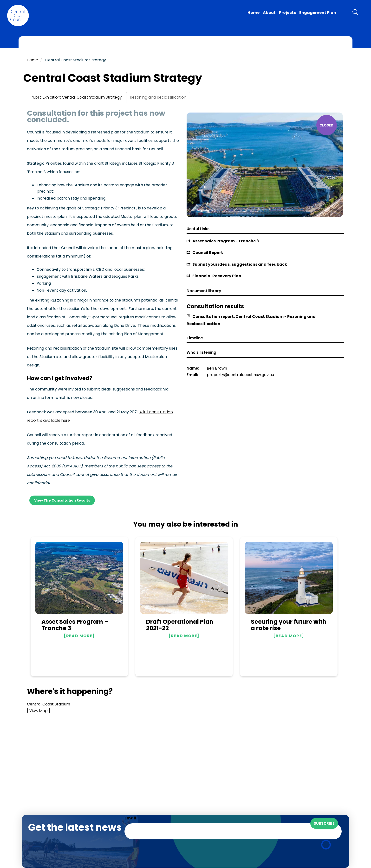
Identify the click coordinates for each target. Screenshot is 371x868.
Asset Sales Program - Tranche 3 (226, 241)
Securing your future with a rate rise (289, 625)
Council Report (208, 253)
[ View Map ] (39, 711)
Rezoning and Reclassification (158, 97)
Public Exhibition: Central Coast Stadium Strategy (76, 97)
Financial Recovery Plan (217, 276)
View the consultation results (62, 500)
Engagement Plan (318, 13)
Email (130, 818)
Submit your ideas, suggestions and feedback (240, 264)
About (269, 13)
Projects (287, 13)
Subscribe (324, 823)
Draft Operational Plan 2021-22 (180, 625)
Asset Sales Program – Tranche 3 (75, 625)
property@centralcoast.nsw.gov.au (240, 375)
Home (254, 13)
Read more (79, 636)
